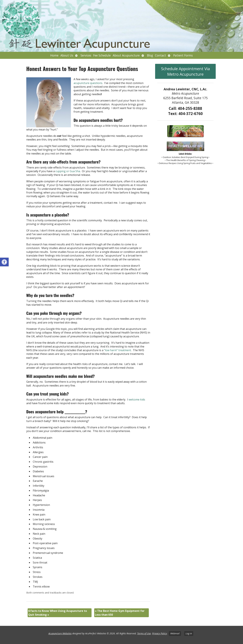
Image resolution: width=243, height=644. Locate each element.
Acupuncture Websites (60, 633)
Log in (189, 633)
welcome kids (137, 399)
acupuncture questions (88, 83)
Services (86, 55)
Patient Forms (183, 55)
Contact (160, 55)
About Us (67, 55)
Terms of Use (144, 633)
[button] (4, 262)
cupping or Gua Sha (68, 171)
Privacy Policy (160, 633)
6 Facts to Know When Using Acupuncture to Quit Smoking (58, 613)
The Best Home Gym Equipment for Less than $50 (120, 613)
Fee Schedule (102, 55)
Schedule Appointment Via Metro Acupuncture (185, 71)
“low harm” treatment (118, 350)
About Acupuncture (126, 55)
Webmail (175, 633)
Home (54, 55)
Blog (150, 55)
